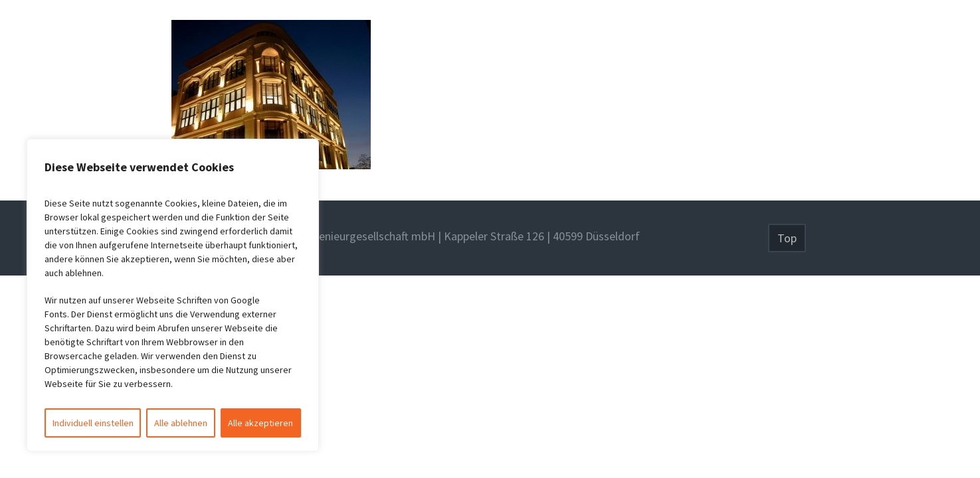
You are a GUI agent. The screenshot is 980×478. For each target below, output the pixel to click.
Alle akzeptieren (260, 423)
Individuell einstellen (93, 423)
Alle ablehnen (181, 423)
